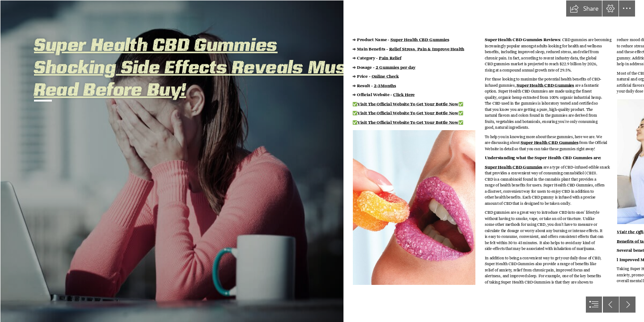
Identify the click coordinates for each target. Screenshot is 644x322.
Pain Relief (390, 58)
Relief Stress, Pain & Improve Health (427, 49)
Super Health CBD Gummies (420, 40)
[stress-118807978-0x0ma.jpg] (172, 161)
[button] (584, 8)
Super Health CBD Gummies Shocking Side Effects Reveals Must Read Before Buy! (194, 66)
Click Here (404, 95)
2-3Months (385, 86)
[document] (322, 161)
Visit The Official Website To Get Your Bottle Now (408, 104)
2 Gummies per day (396, 67)
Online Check (385, 77)
